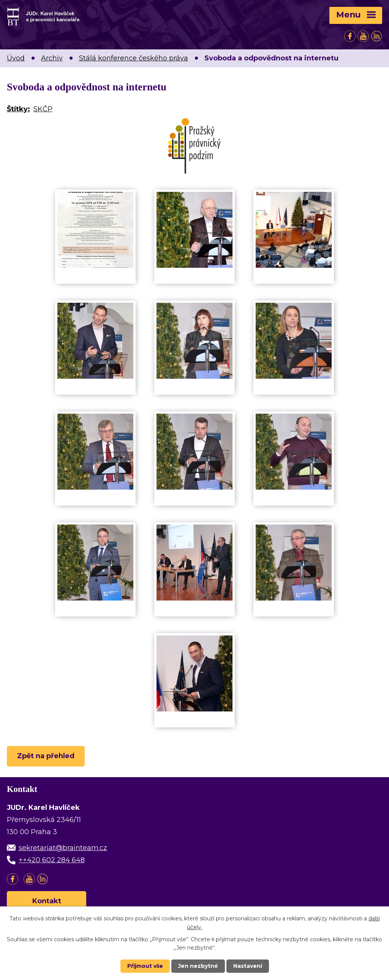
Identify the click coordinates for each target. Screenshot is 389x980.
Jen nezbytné (198, 966)
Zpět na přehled (46, 756)
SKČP (43, 109)
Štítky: (18, 109)
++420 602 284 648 (52, 860)
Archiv (52, 58)
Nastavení (248, 966)
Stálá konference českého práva (134, 58)
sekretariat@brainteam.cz (63, 848)
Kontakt (47, 901)
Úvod (16, 58)
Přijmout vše (145, 966)
